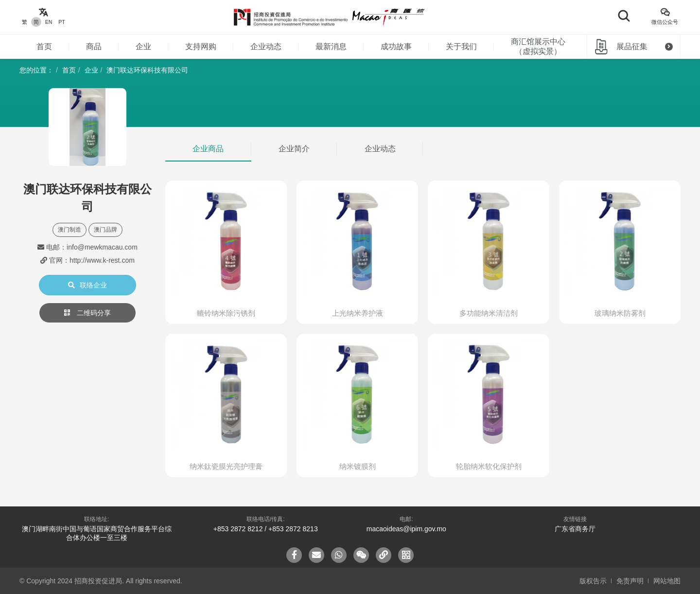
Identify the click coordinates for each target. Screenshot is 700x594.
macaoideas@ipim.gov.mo (406, 529)
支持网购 (201, 46)
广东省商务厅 (575, 529)
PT (61, 22)
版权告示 (593, 581)
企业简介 (294, 149)
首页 (44, 46)
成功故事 (396, 46)
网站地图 (667, 581)
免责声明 (630, 581)
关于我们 (461, 46)
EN (49, 22)
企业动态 (266, 46)
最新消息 (331, 46)
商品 (94, 46)
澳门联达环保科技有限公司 (147, 70)
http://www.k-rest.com (102, 260)
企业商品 (208, 149)
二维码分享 (87, 313)
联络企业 (87, 285)
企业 (143, 46)
